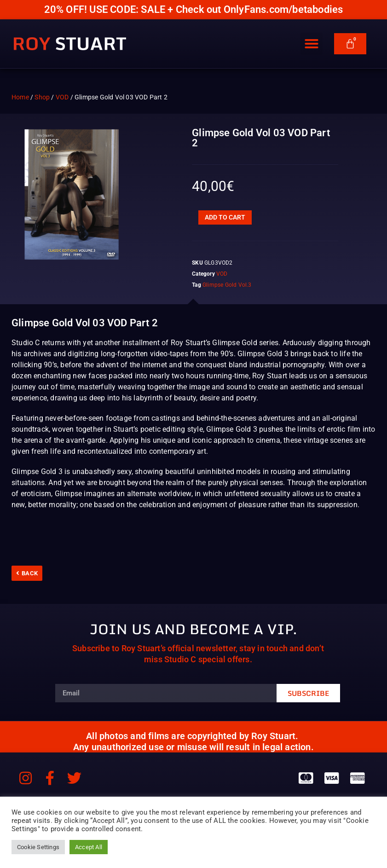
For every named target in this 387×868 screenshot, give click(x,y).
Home (20, 97)
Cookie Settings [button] (38, 847)
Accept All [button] (89, 847)
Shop (42, 97)
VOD (62, 97)
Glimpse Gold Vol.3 (227, 285)
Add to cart (225, 217)
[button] (312, 45)
